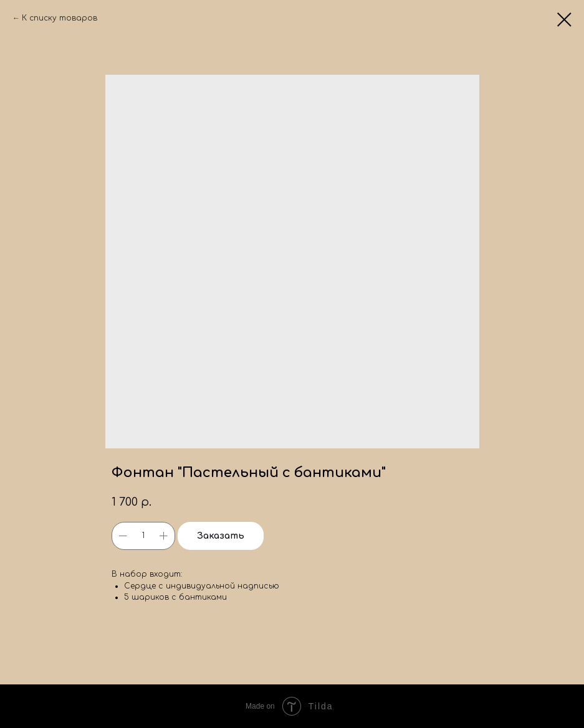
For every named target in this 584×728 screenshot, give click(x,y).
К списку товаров (60, 18)
